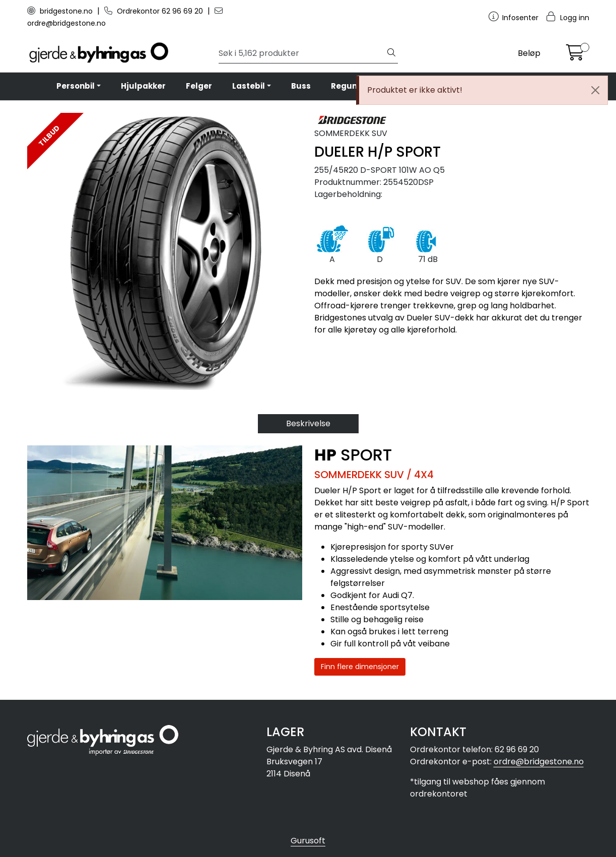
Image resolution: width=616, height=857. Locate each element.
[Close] (595, 90)
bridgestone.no (61, 11)
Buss (301, 86)
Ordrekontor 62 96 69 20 (155, 11)
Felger (199, 86)
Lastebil (249, 86)
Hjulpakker (143, 86)
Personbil (76, 86)
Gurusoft (308, 841)
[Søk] (302, 53)
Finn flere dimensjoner (360, 667)
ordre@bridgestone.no (539, 762)
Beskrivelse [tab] (308, 423)
